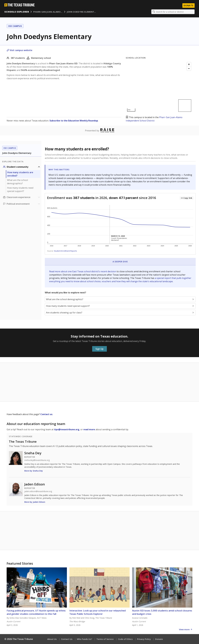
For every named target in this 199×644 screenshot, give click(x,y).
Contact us (46, 414)
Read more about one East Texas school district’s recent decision (83, 271)
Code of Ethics (125, 639)
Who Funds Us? (84, 639)
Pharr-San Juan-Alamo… (48, 12)
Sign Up (99, 349)
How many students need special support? (20, 189)
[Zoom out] (189, 68)
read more (89, 429)
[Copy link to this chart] (187, 198)
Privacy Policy (144, 639)
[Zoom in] (189, 64)
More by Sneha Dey (34, 471)
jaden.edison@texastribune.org (38, 491)
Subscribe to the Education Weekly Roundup (74, 121)
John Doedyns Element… (81, 12)
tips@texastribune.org (67, 429)
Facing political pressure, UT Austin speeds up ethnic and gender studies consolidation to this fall (36, 612)
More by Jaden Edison (35, 502)
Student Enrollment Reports (65, 251)
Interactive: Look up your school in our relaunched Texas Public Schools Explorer (97, 612)
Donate (159, 639)
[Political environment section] (22, 204)
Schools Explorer (17, 12)
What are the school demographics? (17, 182)
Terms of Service (105, 639)
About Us (52, 639)
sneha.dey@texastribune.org (37, 460)
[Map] (159, 87)
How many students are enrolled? (20, 174)
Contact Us (67, 639)
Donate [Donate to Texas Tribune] (188, 6)
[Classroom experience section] (22, 197)
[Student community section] (22, 167)
